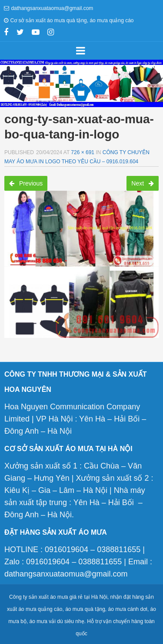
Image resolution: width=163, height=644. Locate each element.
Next (143, 183)
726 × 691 (83, 152)
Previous (26, 183)
